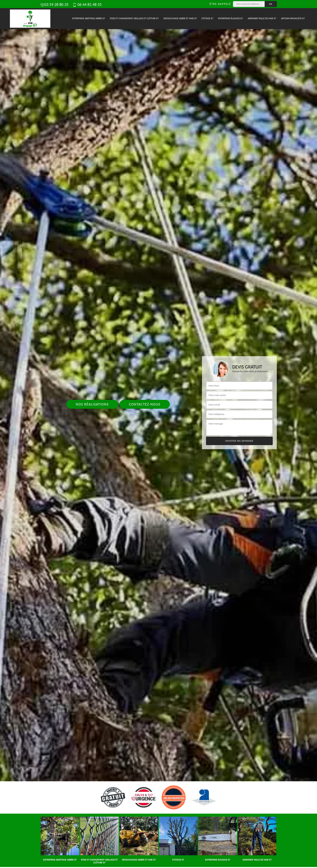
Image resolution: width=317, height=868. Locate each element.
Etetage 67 (207, 18)
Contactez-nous (145, 404)
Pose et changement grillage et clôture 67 (134, 18)
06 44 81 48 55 (87, 4)
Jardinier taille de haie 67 (262, 18)
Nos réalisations (92, 404)
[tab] (158, 434)
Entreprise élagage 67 (230, 18)
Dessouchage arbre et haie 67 (180, 18)
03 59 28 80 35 (54, 4)
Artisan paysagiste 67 (293, 18)
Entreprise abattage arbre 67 (89, 18)
